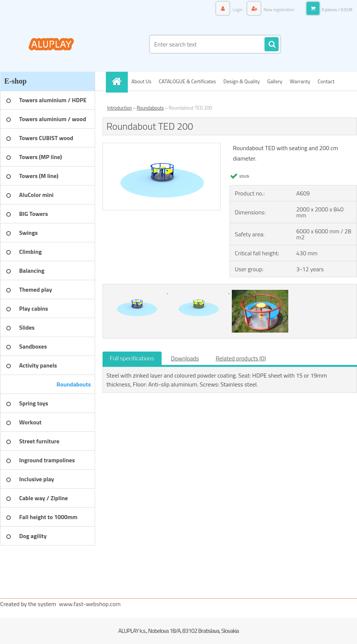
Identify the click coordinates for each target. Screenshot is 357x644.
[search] (272, 45)
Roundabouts (150, 108)
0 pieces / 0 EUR (337, 9)
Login (237, 9)
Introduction (120, 108)
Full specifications (132, 358)
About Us (142, 81)
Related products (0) (241, 358)
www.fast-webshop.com (90, 604)
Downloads (185, 358)
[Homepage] (119, 81)
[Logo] (51, 44)
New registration (279, 9)
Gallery (275, 81)
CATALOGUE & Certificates (187, 81)
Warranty (300, 81)
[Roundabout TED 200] (162, 146)
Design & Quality (241, 81)
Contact (326, 81)
